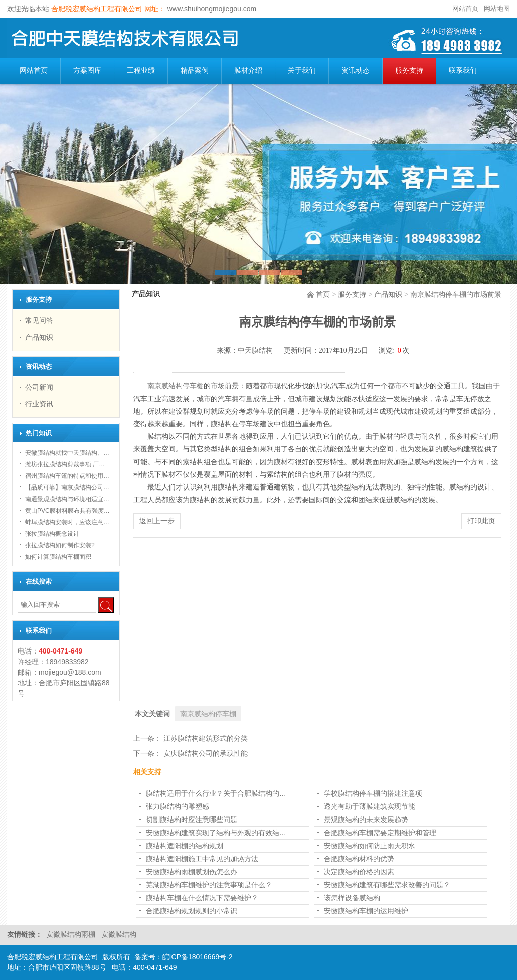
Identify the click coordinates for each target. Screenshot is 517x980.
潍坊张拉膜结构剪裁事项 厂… (65, 464)
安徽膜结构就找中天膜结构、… (67, 453)
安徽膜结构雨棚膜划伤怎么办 (192, 872)
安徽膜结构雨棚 (72, 934)
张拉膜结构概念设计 (52, 534)
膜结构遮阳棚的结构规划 (185, 846)
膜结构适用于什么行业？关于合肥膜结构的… (216, 793)
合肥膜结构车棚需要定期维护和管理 (380, 833)
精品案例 (195, 70)
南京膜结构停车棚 (176, 386)
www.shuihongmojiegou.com (211, 9)
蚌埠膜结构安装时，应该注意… (67, 522)
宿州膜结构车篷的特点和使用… (67, 476)
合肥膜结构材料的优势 (359, 859)
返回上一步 (157, 521)
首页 (323, 294)
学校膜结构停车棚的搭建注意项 (373, 793)
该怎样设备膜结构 (352, 898)
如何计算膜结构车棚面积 (58, 557)
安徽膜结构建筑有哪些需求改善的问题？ (387, 885)
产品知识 (388, 294)
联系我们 (463, 70)
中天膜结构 (255, 350)
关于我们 (302, 70)
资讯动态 (356, 70)
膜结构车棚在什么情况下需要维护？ (202, 898)
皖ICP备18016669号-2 (198, 957)
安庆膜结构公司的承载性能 (206, 753)
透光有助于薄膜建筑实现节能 (370, 806)
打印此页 (481, 521)
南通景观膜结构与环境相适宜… (67, 499)
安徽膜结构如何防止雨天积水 (370, 846)
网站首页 (465, 8)
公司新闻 (39, 387)
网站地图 (497, 8)
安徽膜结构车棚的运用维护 (366, 911)
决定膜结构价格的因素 (359, 872)
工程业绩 (141, 70)
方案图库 (87, 70)
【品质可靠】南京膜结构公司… (67, 487)
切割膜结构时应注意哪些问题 (192, 820)
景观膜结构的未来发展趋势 (366, 820)
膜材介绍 (248, 70)
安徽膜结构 (119, 934)
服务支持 (409, 70)
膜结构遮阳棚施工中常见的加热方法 (202, 859)
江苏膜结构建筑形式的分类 (206, 738)
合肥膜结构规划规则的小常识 (192, 911)
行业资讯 (39, 404)
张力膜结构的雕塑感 (178, 806)
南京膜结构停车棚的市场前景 (456, 294)
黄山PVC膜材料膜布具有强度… (67, 511)
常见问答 (39, 320)
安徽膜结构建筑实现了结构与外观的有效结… (216, 833)
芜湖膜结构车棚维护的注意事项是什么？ (209, 885)
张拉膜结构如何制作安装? (60, 545)
